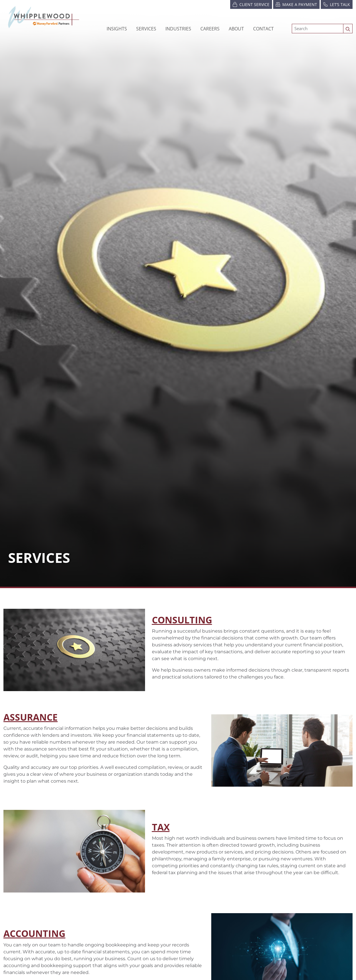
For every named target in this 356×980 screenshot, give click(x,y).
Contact (263, 29)
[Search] (318, 29)
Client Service (251, 4)
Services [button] (146, 29)
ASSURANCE (31, 717)
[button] (178, 29)
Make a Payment (296, 4)
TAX (161, 827)
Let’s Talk (337, 4)
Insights (117, 29)
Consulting (182, 620)
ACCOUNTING (34, 933)
